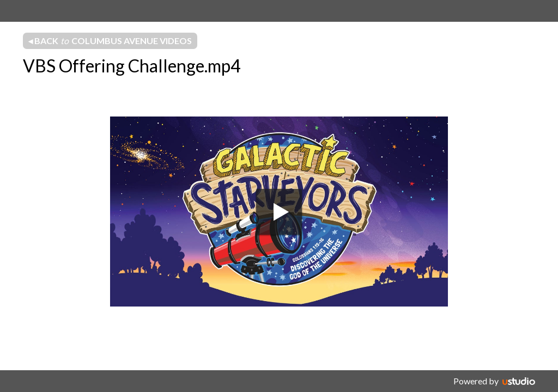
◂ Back (110, 41)
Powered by (476, 381)
